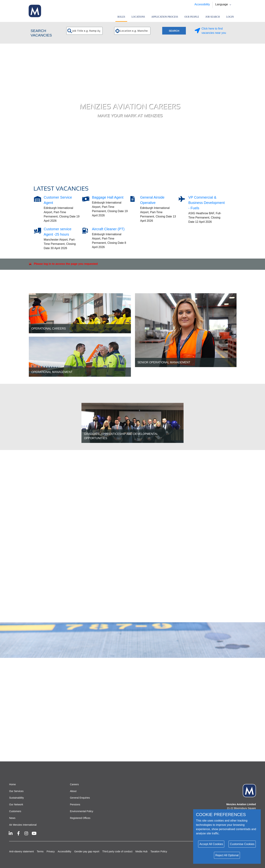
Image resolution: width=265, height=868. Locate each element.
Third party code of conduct (117, 851)
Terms (40, 851)
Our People (192, 17)
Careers (74, 784)
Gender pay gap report (87, 851)
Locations (138, 17)
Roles (121, 17)
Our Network (16, 804)
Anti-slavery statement (21, 851)
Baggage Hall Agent (108, 197)
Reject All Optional (227, 855)
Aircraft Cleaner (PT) (108, 229)
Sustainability (16, 798)
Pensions (75, 804)
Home (12, 784)
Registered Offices (80, 818)
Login (230, 17)
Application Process (165, 17)
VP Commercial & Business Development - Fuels (207, 203)
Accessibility (202, 4)
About (73, 791)
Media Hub (142, 851)
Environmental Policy (82, 811)
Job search (213, 17)
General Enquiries (80, 798)
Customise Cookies (242, 844)
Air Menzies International (23, 825)
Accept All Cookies (211, 844)
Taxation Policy (159, 851)
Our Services (16, 791)
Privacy (51, 851)
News (12, 818)
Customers (15, 811)
